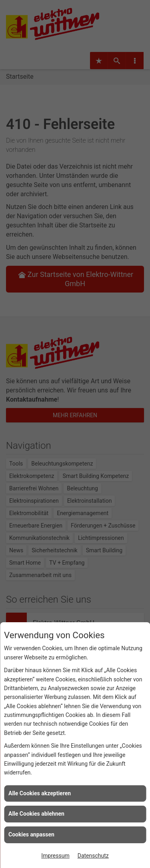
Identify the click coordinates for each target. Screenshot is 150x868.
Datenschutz (93, 856)
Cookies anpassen (31, 834)
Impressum (55, 856)
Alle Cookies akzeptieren (40, 793)
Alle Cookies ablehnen (36, 814)
